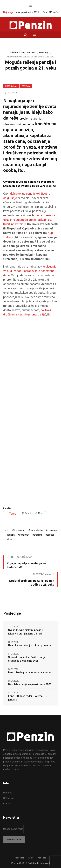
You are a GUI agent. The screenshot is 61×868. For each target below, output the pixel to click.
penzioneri (24, 535)
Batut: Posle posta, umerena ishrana (30, 673)
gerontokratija (36, 530)
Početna (14, 53)
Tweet (13, 513)
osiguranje (53, 530)
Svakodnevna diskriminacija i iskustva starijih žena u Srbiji (25, 632)
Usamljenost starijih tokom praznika (30, 645)
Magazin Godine (28, 53)
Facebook (20, 858)
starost (50, 535)
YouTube (42, 858)
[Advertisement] (30, 413)
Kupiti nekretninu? (15, 224)
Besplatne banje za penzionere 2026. (22, 12)
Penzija (26, 86)
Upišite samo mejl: (13, 829)
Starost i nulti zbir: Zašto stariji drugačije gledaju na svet (26, 659)
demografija (19, 530)
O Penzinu (9, 798)
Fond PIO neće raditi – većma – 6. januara (28, 698)
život (10, 539)
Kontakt (7, 804)
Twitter (31, 858)
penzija (11, 535)
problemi (38, 535)
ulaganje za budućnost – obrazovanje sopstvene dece (30, 271)
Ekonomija (44, 53)
